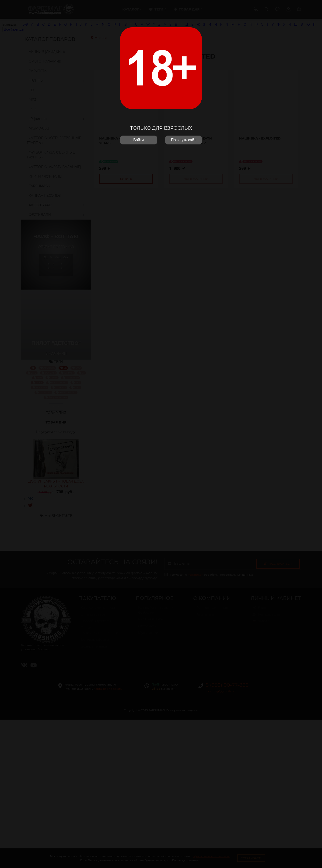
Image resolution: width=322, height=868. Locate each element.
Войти (138, 140)
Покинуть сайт (183, 140)
